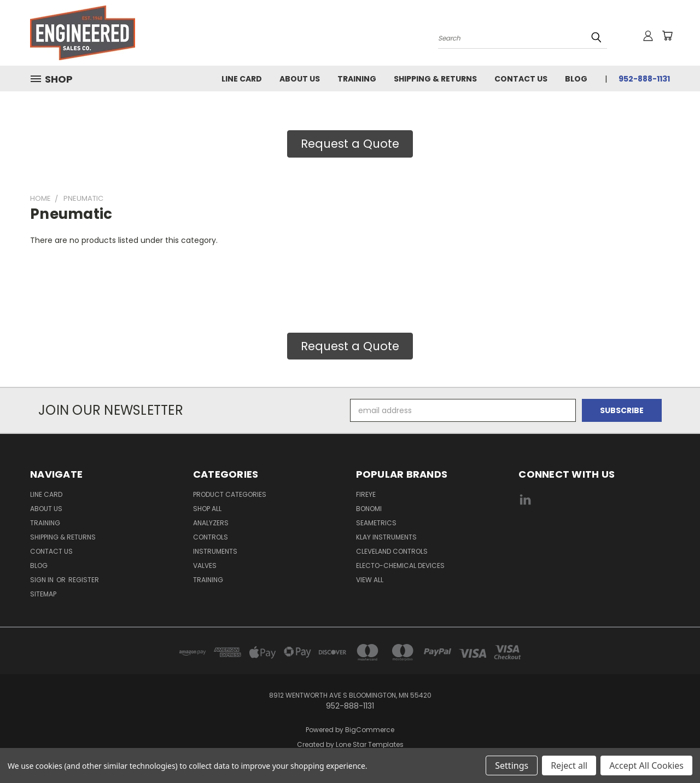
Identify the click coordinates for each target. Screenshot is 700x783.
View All (370, 580)
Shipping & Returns (435, 79)
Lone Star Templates (370, 744)
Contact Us (521, 79)
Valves (205, 565)
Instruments (215, 551)
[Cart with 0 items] (667, 36)
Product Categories (230, 494)
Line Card (242, 79)
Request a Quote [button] (350, 144)
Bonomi (369, 509)
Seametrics (376, 523)
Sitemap (43, 594)
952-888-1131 (644, 79)
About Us (300, 79)
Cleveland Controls (392, 551)
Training (357, 79)
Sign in (43, 580)
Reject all (569, 765)
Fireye (366, 494)
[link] (594, 541)
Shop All (207, 509)
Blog (576, 79)
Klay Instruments (386, 537)
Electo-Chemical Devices (400, 565)
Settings (512, 765)
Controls (211, 537)
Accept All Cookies (646, 765)
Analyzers (211, 523)
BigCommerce (370, 730)
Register (84, 580)
